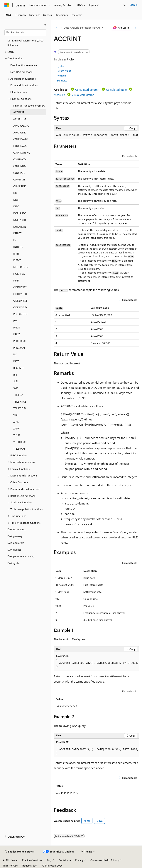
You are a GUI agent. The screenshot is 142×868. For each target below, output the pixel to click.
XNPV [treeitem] (17, 428)
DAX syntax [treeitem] (14, 563)
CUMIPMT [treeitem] (19, 179)
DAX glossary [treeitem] (15, 536)
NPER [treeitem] (16, 280)
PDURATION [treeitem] (20, 314)
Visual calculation (83, 95)
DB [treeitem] (15, 193)
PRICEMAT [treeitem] (19, 348)
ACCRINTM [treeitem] (20, 119)
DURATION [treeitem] (20, 227)
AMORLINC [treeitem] (20, 132)
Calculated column (87, 89)
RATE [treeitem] (16, 361)
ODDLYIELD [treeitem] (20, 307)
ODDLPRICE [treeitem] (20, 301)
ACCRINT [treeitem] (19, 112)
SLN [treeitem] (16, 381)
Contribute (65, 860)
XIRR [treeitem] (16, 422)
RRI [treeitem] (15, 375)
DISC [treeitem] (16, 206)
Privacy (79, 860)
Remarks (62, 75)
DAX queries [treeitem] (14, 550)
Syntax (61, 66)
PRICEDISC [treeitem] (20, 341)
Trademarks (28, 866)
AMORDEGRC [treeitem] (21, 126)
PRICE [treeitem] (17, 334)
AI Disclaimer (10, 860)
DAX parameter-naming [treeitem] (21, 556)
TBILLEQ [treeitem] (18, 395)
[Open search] (125, 5)
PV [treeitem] (15, 354)
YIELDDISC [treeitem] (20, 442)
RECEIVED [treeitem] (19, 368)
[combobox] (25, 32)
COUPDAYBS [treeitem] (21, 139)
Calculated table (116, 89)
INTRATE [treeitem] (18, 247)
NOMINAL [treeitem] (19, 274)
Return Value (64, 71)
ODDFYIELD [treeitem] (20, 294)
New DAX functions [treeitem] (21, 72)
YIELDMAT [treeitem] (19, 449)
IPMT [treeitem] (16, 254)
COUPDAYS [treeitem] (20, 146)
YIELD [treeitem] (17, 435)
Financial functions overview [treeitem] (29, 106)
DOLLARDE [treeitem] (20, 213)
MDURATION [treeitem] (21, 267)
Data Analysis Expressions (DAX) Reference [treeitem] (25, 43)
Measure (59, 95)
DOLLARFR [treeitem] (20, 220)
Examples (62, 80)
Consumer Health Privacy (105, 860)
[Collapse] (45, 25)
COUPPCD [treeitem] (19, 173)
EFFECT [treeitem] (17, 233)
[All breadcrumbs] (57, 28)
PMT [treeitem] (16, 321)
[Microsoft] (7, 5)
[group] (96, 135)
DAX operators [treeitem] (16, 543)
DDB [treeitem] (16, 200)
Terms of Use (10, 866)
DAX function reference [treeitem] (24, 65)
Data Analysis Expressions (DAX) (82, 28)
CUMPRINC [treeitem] (20, 186)
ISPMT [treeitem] (17, 260)
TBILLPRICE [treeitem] (20, 402)
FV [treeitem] (15, 240)
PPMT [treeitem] (17, 327)
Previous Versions (32, 860)
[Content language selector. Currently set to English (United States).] (20, 852)
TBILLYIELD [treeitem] (20, 408)
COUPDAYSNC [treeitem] (22, 153)
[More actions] (136, 28)
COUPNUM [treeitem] (20, 166)
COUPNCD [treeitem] (20, 159)
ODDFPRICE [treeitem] (20, 287)
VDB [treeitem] (16, 415)
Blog (49, 860)
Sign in (134, 5)
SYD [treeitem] (16, 388)
